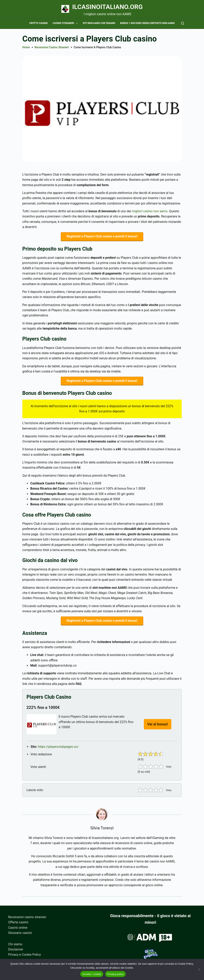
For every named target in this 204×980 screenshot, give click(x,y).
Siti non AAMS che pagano (99, 23)
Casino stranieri (66, 23)
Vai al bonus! (158, 727)
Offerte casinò (18, 922)
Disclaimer (16, 949)
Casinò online (18, 928)
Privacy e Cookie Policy (25, 955)
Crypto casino (39, 23)
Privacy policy (115, 974)
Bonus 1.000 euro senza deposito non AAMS (148, 23)
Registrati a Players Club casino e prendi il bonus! (102, 237)
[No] (199, 969)
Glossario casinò (20, 933)
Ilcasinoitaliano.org (108, 7)
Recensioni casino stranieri (27, 917)
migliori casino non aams (150, 211)
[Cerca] (183, 23)
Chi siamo (15, 944)
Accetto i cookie (92, 974)
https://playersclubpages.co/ (58, 750)
